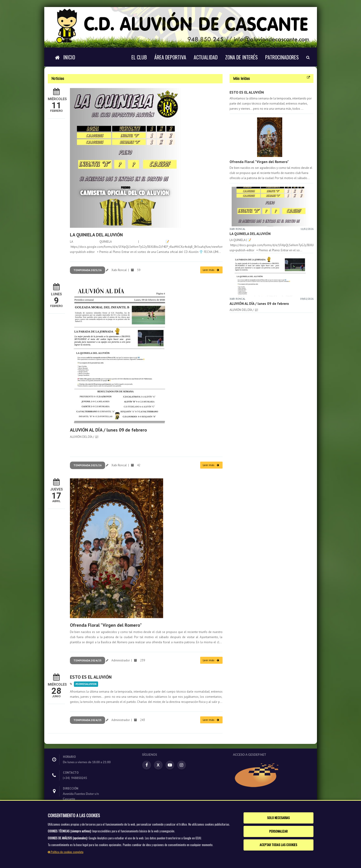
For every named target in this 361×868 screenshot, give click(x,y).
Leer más (211, 270)
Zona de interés (241, 57)
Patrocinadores (282, 57)
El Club (139, 57)
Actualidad (206, 57)
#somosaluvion (86, 684)
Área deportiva (170, 57)
